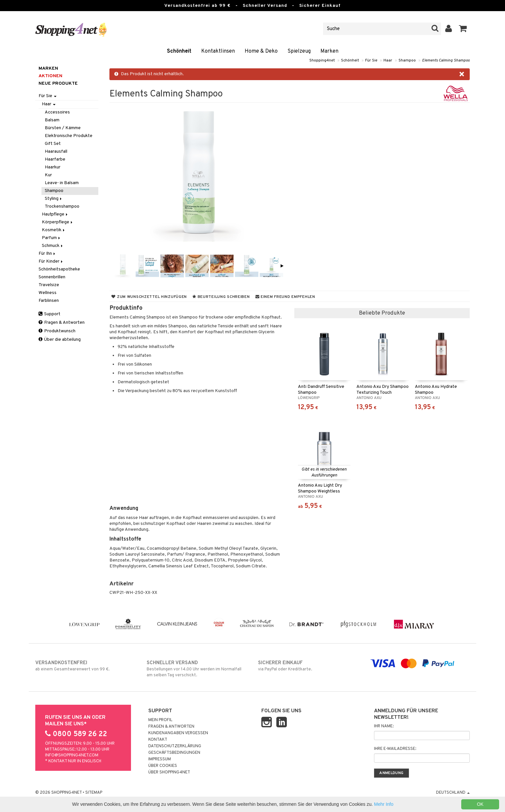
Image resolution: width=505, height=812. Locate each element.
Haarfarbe (55, 159)
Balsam (52, 120)
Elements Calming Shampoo (446, 60)
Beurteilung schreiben (221, 297)
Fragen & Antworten (62, 323)
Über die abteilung (60, 340)
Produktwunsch (57, 331)
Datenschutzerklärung (175, 746)
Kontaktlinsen (218, 51)
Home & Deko (261, 51)
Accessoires (57, 112)
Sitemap (94, 793)
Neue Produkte (58, 84)
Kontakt (158, 740)
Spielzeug (299, 51)
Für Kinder (51, 261)
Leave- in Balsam (62, 183)
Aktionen (50, 76)
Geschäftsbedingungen (174, 753)
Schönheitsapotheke (59, 269)
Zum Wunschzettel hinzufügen (149, 297)
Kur (48, 175)
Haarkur (53, 167)
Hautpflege (55, 214)
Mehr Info (384, 804)
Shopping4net (322, 60)
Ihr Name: (384, 726)
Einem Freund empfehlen (285, 297)
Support (49, 314)
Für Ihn (47, 254)
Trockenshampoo (62, 207)
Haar (388, 60)
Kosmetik (54, 230)
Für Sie (371, 60)
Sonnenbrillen (52, 277)
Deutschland (453, 793)
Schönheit (179, 51)
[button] (463, 29)
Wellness (48, 293)
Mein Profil (160, 720)
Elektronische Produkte (69, 136)
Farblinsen (49, 301)
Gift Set (53, 144)
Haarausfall (56, 152)
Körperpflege (58, 222)
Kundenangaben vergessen (178, 733)
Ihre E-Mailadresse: (395, 749)
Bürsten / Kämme (63, 128)
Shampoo (407, 60)
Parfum (51, 238)
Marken (329, 51)
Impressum (160, 759)
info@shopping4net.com (72, 755)
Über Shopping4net (169, 772)
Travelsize (49, 285)
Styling (54, 199)
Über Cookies (163, 766)
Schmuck (53, 246)
